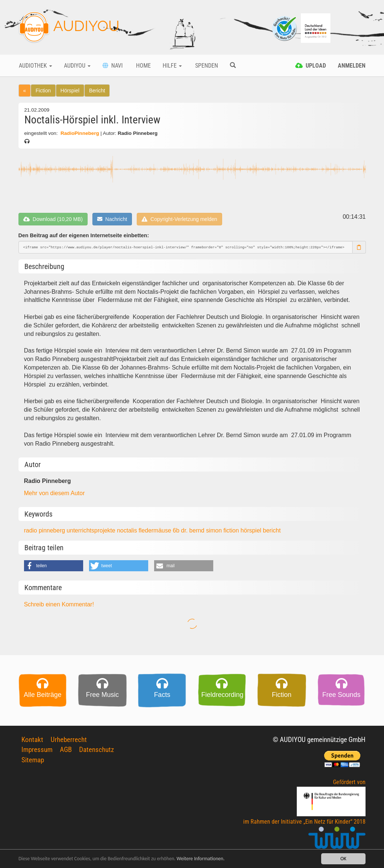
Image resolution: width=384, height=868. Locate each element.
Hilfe (172, 66)
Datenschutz (96, 750)
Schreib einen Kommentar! (59, 604)
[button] (54, 566)
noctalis (128, 530)
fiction (232, 530)
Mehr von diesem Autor (55, 493)
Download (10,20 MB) (53, 219)
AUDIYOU (69, 27)
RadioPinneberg (80, 133)
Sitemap (33, 760)
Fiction (43, 91)
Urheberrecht (69, 740)
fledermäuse (156, 530)
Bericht (97, 91)
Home (143, 66)
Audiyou (77, 66)
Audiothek (35, 66)
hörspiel (252, 530)
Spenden (206, 66)
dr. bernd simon (202, 530)
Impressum (37, 750)
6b (177, 530)
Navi (113, 66)
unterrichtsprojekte (92, 530)
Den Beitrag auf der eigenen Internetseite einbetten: (84, 235)
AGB (66, 750)
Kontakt (32, 740)
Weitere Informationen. (201, 859)
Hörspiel (70, 91)
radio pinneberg (45, 530)
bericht (272, 530)
